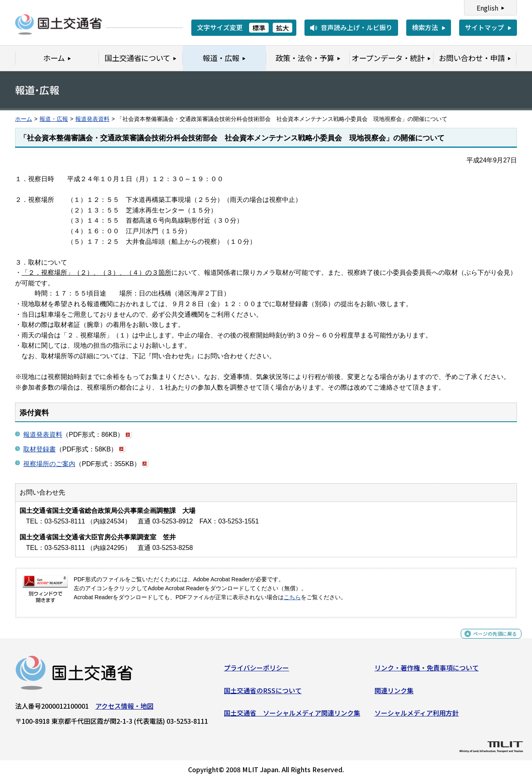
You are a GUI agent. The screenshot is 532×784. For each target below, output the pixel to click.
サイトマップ (484, 27)
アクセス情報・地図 (124, 709)
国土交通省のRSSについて (263, 694)
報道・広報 (54, 119)
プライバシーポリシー (256, 671)
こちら (292, 597)
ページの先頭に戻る (488, 641)
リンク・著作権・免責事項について (427, 671)
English (487, 8)
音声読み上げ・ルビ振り (357, 27)
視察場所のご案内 (49, 464)
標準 (259, 28)
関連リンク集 (394, 694)
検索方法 (425, 27)
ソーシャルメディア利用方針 (417, 716)
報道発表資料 (92, 119)
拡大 (282, 28)
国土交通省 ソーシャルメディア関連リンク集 (292, 716)
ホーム (24, 119)
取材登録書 (39, 449)
